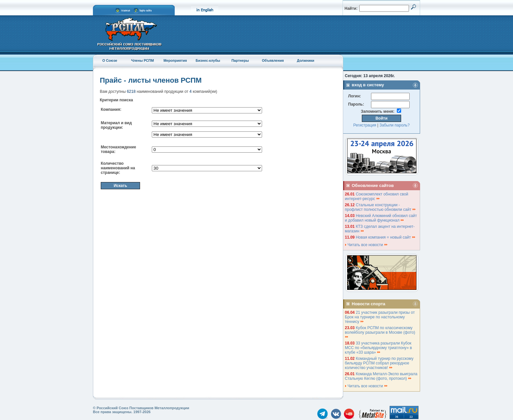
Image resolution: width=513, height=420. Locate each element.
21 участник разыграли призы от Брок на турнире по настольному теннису (380, 317)
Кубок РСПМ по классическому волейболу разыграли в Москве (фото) (380, 332)
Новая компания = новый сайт (386, 237)
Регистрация (365, 125)
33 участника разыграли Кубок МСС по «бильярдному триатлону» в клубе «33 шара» (378, 348)
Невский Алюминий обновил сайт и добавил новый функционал (381, 218)
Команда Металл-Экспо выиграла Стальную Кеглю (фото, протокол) (381, 376)
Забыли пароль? (395, 125)
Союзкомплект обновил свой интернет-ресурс (377, 196)
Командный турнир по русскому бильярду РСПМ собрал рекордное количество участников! (379, 363)
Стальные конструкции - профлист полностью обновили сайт (380, 207)
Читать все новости (366, 245)
